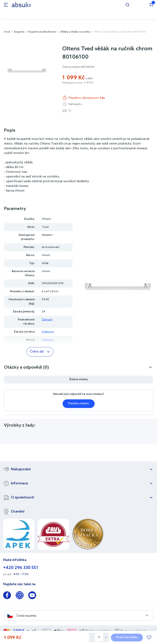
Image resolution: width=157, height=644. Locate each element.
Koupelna (19, 32)
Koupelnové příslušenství (42, 32)
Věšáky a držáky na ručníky (75, 32)
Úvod (7, 32)
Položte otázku (78, 404)
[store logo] (21, 5)
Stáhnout (48, 332)
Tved (45, 227)
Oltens (46, 219)
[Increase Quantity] (106, 637)
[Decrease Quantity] (92, 637)
